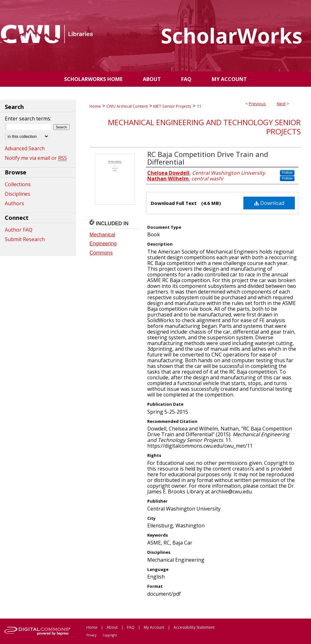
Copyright (110, 635)
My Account (154, 627)
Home (95, 106)
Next (281, 104)
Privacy (91, 635)
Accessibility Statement (194, 627)
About (112, 627)
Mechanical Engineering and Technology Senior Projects (204, 127)
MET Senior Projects (172, 106)
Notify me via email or (36, 158)
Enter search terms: (28, 119)
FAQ (131, 627)
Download (269, 203)
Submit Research (25, 239)
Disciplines (17, 194)
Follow (287, 173)
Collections (18, 184)
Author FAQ (19, 230)
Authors (14, 203)
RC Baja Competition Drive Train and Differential (208, 158)
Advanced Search (25, 148)
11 (199, 106)
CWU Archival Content (127, 106)
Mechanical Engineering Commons (103, 244)
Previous (257, 104)
